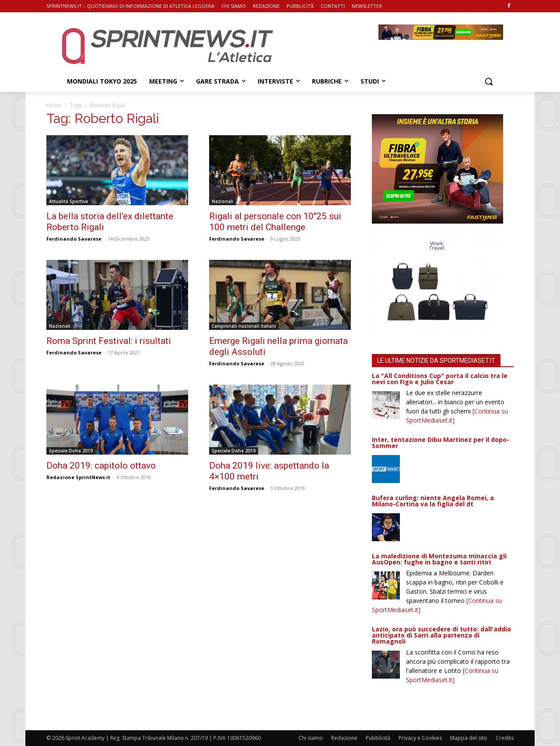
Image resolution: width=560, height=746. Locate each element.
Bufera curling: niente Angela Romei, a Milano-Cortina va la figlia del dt (433, 501)
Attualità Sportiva (68, 201)
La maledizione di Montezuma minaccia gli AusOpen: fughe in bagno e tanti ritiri (439, 559)
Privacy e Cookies (420, 738)
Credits (505, 738)
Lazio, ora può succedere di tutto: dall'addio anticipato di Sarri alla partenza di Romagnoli (441, 635)
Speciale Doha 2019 (71, 451)
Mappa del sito (469, 738)
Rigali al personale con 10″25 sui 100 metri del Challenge (275, 222)
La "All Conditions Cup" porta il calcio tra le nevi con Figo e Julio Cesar (440, 379)
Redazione (344, 738)
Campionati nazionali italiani (244, 326)
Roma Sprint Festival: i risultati (109, 341)
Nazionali (222, 201)
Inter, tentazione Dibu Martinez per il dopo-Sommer (441, 443)
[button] (489, 81)
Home (54, 105)
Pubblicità (378, 738)
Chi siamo (311, 738)
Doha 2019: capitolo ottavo (101, 466)
